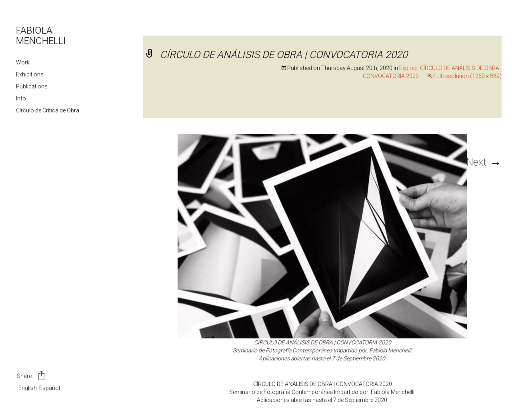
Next (484, 162)
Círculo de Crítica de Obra (48, 110)
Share (31, 376)
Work (23, 62)
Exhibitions (30, 74)
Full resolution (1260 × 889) (467, 76)
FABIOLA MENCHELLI (41, 36)
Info (21, 98)
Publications (32, 86)
